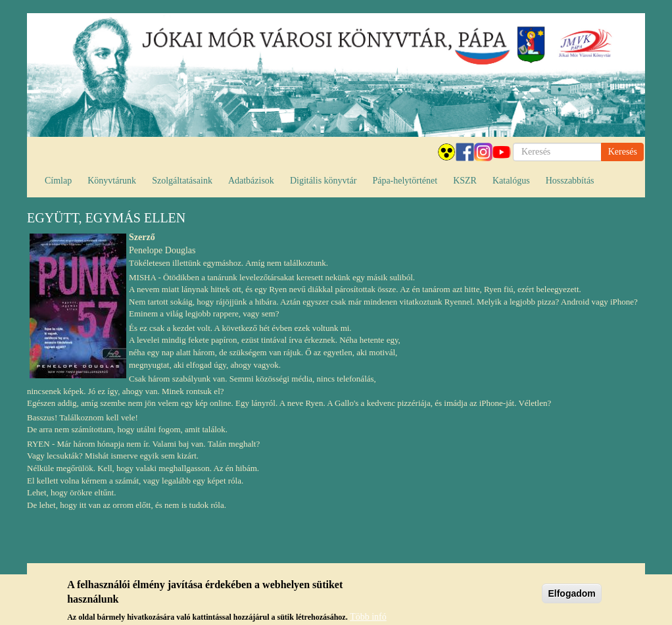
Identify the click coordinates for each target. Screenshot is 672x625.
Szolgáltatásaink (182, 181)
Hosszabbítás (570, 181)
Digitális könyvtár (324, 181)
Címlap (58, 181)
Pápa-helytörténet (405, 181)
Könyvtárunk (112, 181)
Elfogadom (571, 597)
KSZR (465, 181)
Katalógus (511, 181)
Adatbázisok (251, 181)
